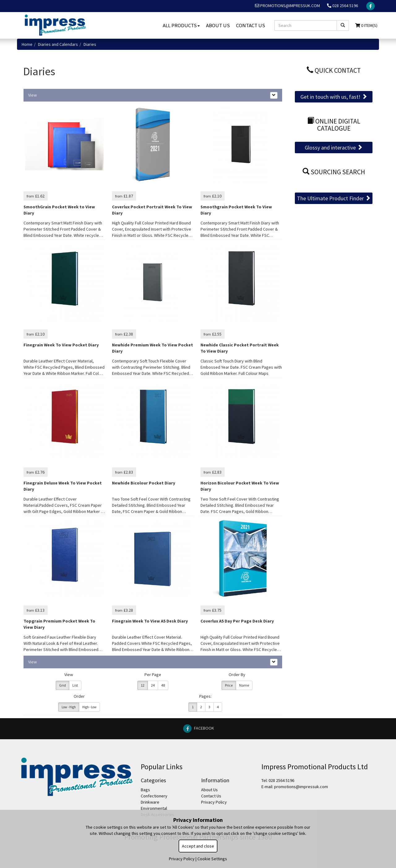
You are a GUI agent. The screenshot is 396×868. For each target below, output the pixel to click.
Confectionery (154, 796)
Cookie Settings (212, 859)
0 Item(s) (366, 25)
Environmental (154, 808)
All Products (181, 25)
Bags (145, 790)
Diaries (90, 44)
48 (163, 685)
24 (153, 685)
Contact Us (251, 25)
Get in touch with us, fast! (334, 97)
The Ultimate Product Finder (334, 198)
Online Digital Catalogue (334, 125)
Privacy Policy (214, 802)
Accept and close (198, 846)
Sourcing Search (334, 172)
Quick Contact (334, 70)
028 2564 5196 (342, 6)
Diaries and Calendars (58, 44)
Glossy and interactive (334, 148)
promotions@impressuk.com (287, 6)
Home (27, 44)
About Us (218, 25)
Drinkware (150, 802)
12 (143, 685)
